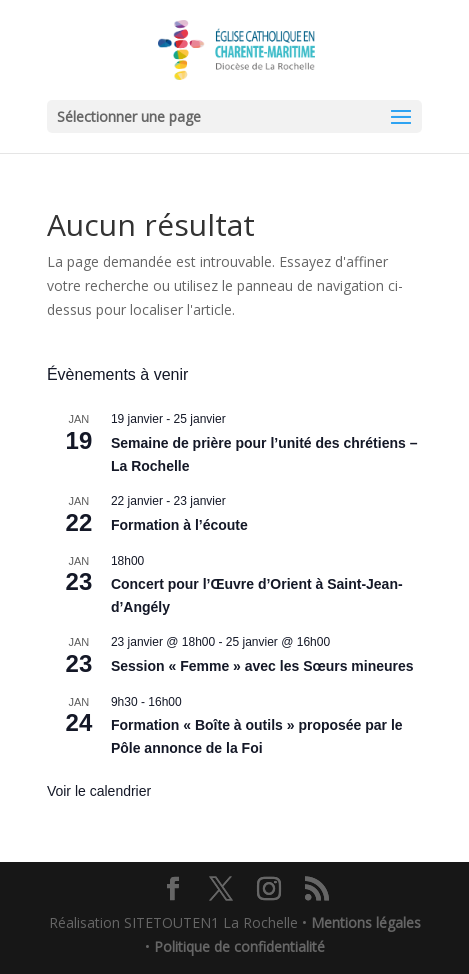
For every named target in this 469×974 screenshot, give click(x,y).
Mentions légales (366, 922)
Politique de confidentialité (239, 946)
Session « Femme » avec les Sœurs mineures (262, 666)
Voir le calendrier (99, 791)
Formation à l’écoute (179, 525)
